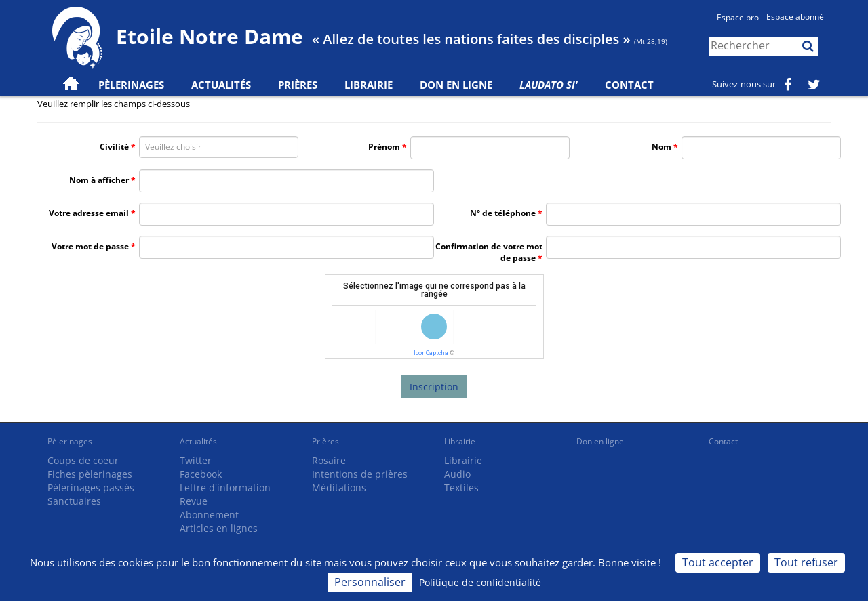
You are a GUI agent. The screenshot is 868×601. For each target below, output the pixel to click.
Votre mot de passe (90, 246)
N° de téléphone (503, 213)
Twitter (196, 460)
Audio (457, 474)
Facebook (201, 474)
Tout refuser (806, 562)
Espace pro (738, 17)
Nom (662, 147)
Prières (298, 85)
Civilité (114, 147)
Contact (629, 85)
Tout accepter (718, 562)
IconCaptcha (431, 353)
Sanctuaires (74, 501)
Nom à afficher (99, 180)
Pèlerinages (70, 441)
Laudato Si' (549, 85)
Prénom (384, 147)
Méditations (339, 488)
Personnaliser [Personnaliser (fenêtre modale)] (370, 582)
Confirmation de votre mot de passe (489, 252)
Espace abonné (795, 17)
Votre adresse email (89, 213)
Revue (194, 501)
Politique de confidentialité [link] (480, 582)
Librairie (369, 85)
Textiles (461, 488)
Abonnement (209, 515)
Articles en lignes (219, 528)
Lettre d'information (225, 488)
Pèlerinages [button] (131, 85)
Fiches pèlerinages (90, 474)
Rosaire (329, 460)
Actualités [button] (221, 85)
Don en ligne (456, 85)
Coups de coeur (83, 460)
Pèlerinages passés (91, 488)
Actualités (198, 441)
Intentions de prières (360, 474)
